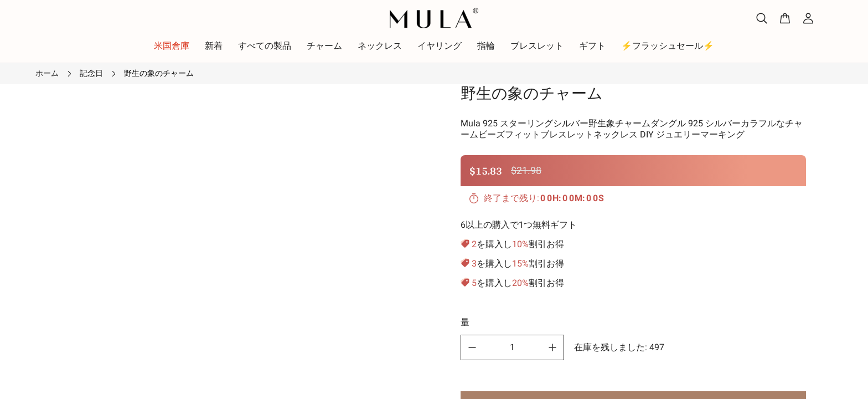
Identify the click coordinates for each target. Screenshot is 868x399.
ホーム (47, 73)
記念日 (91, 73)
